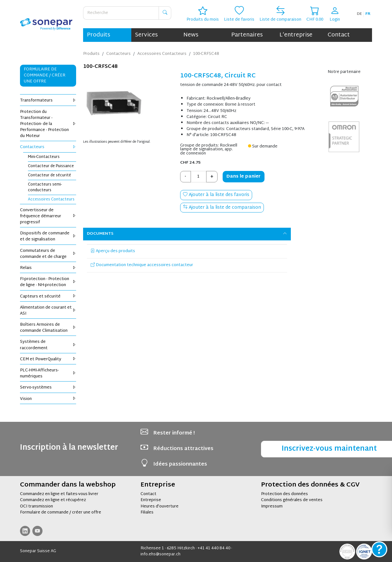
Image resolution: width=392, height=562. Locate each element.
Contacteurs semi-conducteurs (45, 187)
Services (146, 35)
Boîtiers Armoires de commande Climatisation (48, 328)
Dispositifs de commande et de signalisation (48, 236)
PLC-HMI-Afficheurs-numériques (48, 373)
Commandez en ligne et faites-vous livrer (59, 494)
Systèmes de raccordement (48, 345)
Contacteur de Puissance (51, 166)
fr (368, 14)
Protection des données (284, 494)
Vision (48, 399)
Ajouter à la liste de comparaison (222, 208)
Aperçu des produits (113, 251)
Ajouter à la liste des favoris (216, 195)
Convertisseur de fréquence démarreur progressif (48, 216)
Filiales (147, 513)
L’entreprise (296, 35)
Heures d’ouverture (160, 506)
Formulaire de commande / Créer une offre (45, 75)
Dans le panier (244, 176)
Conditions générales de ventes (292, 500)
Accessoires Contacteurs (51, 199)
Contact (339, 35)
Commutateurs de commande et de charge (48, 254)
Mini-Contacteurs (44, 157)
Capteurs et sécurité (48, 297)
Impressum (272, 506)
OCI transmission (36, 506)
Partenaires (247, 35)
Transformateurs (48, 101)
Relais (48, 268)
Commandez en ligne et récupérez (53, 500)
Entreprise (151, 500)
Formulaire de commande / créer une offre (61, 513)
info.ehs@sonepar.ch (160, 554)
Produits (98, 35)
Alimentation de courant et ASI (48, 311)
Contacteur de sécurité (49, 175)
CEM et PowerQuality (48, 359)
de (359, 14)
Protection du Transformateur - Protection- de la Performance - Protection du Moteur (48, 124)
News (191, 35)
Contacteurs (48, 147)
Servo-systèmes (48, 388)
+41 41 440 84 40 (214, 548)
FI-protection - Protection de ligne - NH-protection (48, 282)
